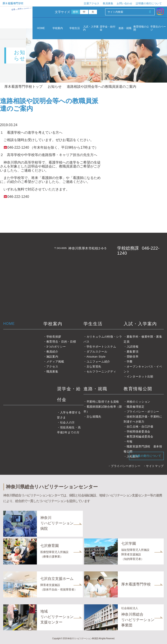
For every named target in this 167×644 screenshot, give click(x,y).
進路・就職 (125, 28)
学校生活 (75, 28)
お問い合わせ (124, 3)
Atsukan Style (96, 357)
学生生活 (93, 324)
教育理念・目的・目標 (61, 342)
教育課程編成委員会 (140, 437)
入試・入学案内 (91, 28)
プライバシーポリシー (126, 466)
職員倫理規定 (136, 407)
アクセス (52, 367)
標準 (76, 12)
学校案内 (58, 28)
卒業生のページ (158, 28)
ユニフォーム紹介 (98, 362)
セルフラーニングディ (101, 372)
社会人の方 (67, 422)
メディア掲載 (55, 362)
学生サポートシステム (101, 347)
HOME (41, 28)
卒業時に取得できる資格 (103, 402)
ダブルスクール (97, 352)
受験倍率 (133, 357)
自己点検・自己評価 (140, 427)
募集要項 (133, 352)
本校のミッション (138, 402)
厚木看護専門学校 (13, 3)
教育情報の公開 (141, 28)
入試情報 (133, 347)
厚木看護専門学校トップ (23, 87)
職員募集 (52, 372)
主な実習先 (94, 367)
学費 (130, 362)
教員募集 (108, 3)
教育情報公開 (138, 389)
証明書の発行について (149, 3)
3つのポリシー (56, 347)
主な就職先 (94, 417)
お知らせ (55, 87)
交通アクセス (92, 3)
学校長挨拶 (54, 337)
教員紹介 (52, 352)
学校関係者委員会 (138, 432)
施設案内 (52, 357)
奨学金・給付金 (108, 28)
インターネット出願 (140, 376)
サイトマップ (155, 466)
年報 (130, 442)
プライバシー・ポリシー (143, 412)
